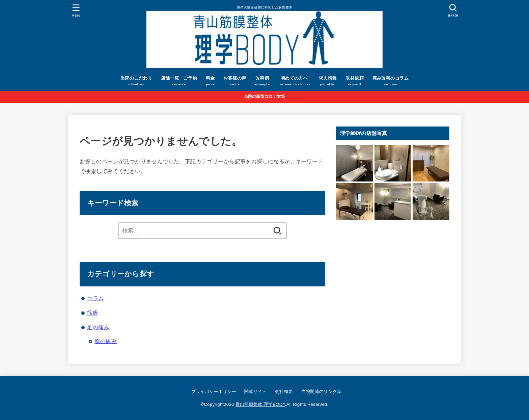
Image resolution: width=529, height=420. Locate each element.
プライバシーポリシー (214, 391)
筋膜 (93, 313)
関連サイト (256, 391)
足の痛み (98, 327)
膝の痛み (106, 341)
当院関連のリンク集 (322, 391)
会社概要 (284, 391)
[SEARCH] (453, 10)
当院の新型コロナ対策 (265, 96)
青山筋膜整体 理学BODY (260, 404)
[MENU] (76, 10)
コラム (95, 298)
